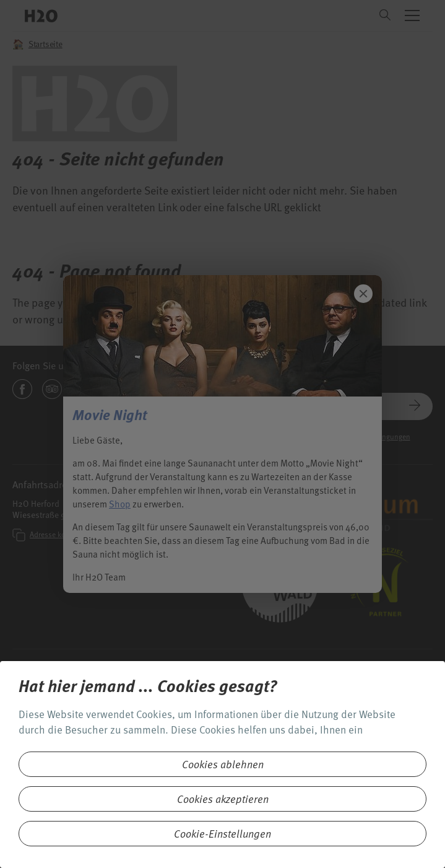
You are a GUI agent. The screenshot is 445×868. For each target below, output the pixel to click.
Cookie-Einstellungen (222, 834)
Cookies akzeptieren (223, 799)
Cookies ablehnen (223, 764)
